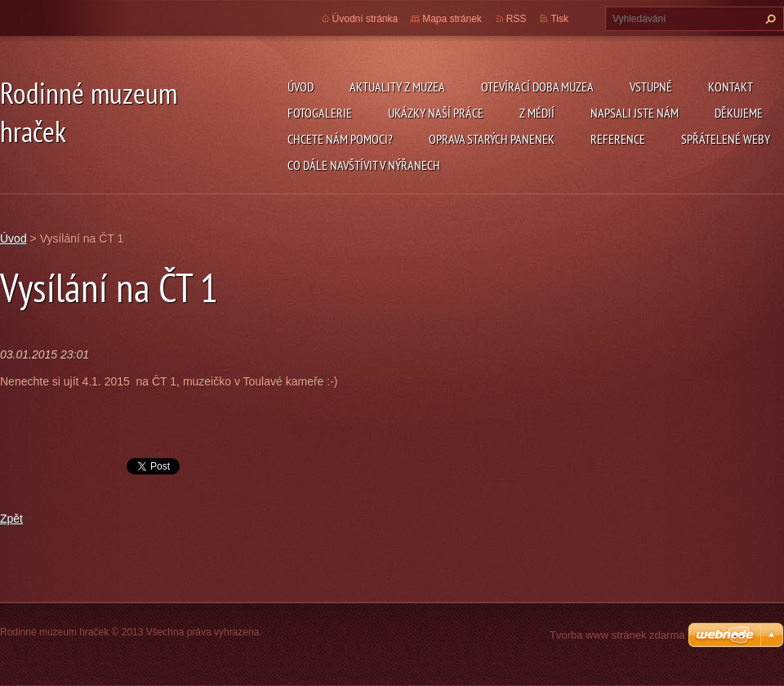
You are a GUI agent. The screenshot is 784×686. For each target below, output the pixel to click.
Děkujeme (739, 113)
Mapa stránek (452, 19)
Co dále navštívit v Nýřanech (364, 165)
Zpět (11, 519)
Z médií (537, 113)
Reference (618, 139)
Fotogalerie (320, 113)
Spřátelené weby (726, 139)
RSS (517, 19)
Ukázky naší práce (436, 113)
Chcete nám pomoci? (340, 139)
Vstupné (651, 87)
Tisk (559, 19)
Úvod (301, 87)
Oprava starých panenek (492, 139)
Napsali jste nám (635, 113)
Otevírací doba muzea (537, 87)
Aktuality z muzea (397, 87)
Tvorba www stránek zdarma (617, 635)
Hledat (768, 19)
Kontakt (731, 87)
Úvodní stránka (365, 19)
